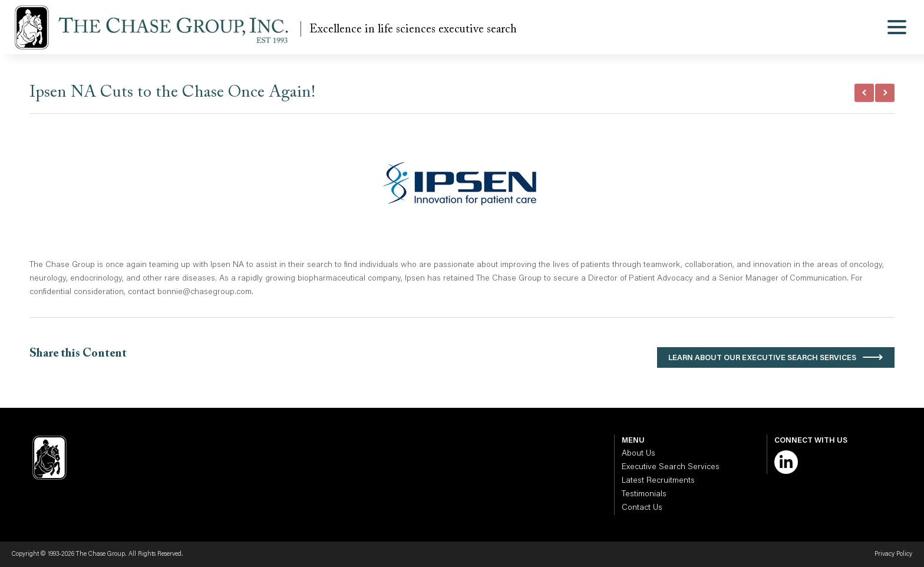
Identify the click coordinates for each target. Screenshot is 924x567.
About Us (638, 454)
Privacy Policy (893, 554)
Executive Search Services (671, 467)
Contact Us (642, 508)
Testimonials (644, 495)
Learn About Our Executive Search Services (762, 358)
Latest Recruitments (658, 481)
